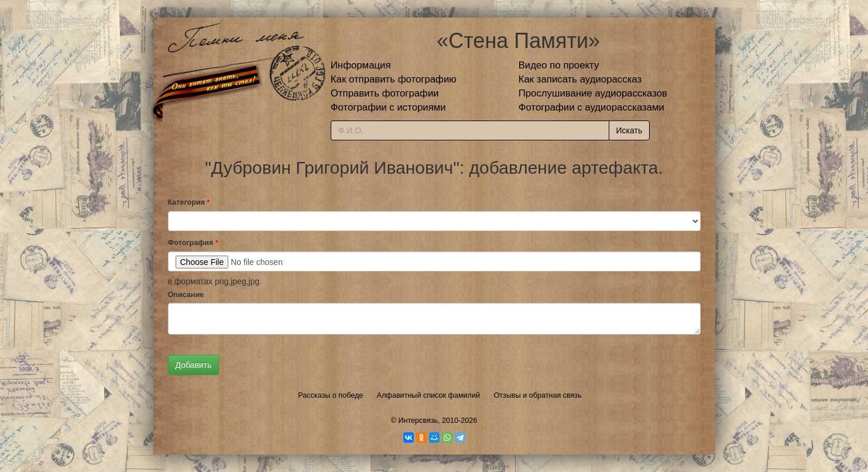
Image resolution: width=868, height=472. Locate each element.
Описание (186, 295)
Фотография (193, 243)
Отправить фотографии (385, 93)
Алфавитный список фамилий (428, 395)
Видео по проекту (559, 65)
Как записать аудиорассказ (580, 79)
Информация (361, 65)
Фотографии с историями (388, 107)
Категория (189, 202)
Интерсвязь (418, 421)
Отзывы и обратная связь (538, 395)
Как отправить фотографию (394, 79)
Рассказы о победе (330, 395)
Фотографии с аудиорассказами (591, 107)
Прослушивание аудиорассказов (593, 93)
